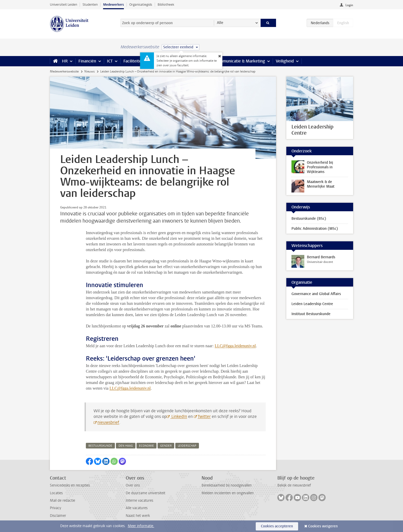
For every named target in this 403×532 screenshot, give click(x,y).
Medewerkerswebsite (64, 71)
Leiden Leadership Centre (312, 304)
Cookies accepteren (277, 526)
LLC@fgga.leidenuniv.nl (235, 346)
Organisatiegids (141, 4)
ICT (110, 61)
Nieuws (89, 71)
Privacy (56, 508)
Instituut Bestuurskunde (311, 314)
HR (65, 61)
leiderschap (187, 446)
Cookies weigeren (323, 526)
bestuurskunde (100, 446)
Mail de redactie (62, 501)
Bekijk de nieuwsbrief (294, 485)
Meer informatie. (141, 526)
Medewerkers (113, 4)
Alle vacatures (137, 508)
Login (349, 5)
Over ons (133, 485)
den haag (126, 446)
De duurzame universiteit (145, 493)
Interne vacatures (139, 501)
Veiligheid (285, 61)
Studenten (90, 4)
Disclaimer (58, 516)
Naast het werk (138, 516)
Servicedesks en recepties (70, 485)
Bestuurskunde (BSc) (309, 219)
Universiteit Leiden (63, 4)
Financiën (87, 61)
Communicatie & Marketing (240, 61)
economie (146, 446)
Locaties (56, 493)
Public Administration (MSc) (315, 229)
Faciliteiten (134, 61)
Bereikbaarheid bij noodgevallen (227, 485)
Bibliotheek (166, 4)
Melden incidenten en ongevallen (228, 493)
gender (166, 446)
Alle (220, 23)
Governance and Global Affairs (316, 294)
